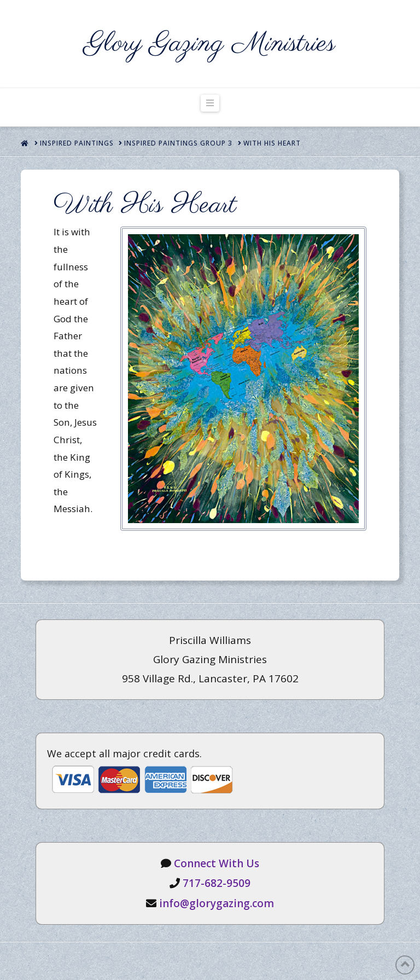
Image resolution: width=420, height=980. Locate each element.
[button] (210, 103)
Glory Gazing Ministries (210, 44)
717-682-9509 (217, 883)
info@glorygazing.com (217, 903)
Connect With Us (217, 863)
